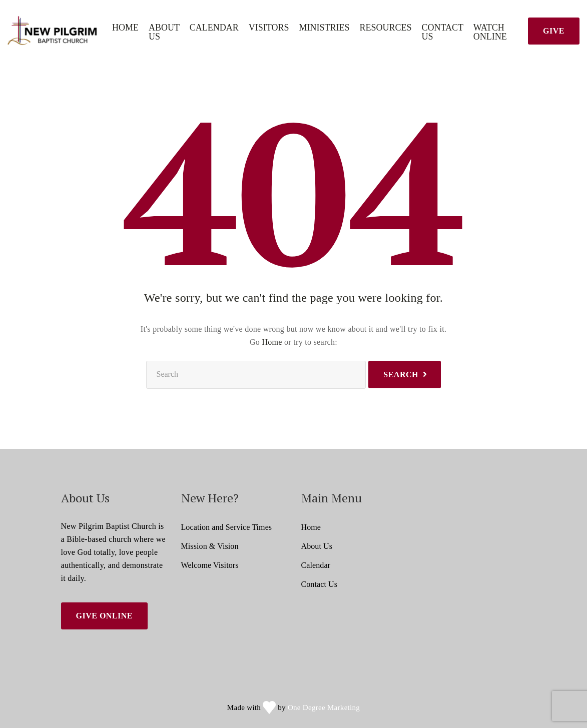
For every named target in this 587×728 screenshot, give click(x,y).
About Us (164, 32)
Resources (385, 28)
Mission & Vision (210, 546)
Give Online (105, 616)
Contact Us (443, 32)
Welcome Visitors (210, 565)
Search (401, 375)
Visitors (269, 28)
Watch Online (490, 32)
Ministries (324, 28)
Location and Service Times (227, 527)
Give (554, 31)
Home (125, 28)
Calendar (214, 28)
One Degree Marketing (324, 707)
